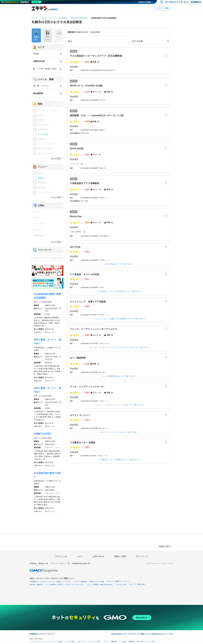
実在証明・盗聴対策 (36, 585)
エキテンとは (61, 556)
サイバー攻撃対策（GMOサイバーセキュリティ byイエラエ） (65, 585)
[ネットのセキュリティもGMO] (22, 2)
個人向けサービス (142, 642)
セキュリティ (81, 642)
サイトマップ (142, 556)
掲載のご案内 (120, 556)
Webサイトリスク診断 (97, 582)
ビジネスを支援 (70, 642)
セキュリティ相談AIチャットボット (118, 581)
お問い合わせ (99, 556)
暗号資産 (131, 642)
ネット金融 (123, 642)
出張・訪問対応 (76, 232)
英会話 (41, 178)
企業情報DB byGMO (81, 564)
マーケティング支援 (94, 642)
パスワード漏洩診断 (80, 582)
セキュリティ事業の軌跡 (137, 584)
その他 (152, 642)
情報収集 (114, 642)
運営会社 (43, 564)
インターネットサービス (37, 642)
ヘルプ (80, 556)
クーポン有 (75, 164)
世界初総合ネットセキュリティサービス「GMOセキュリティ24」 (50, 582)
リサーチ (105, 642)
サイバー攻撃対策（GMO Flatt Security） (100, 585)
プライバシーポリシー (60, 564)
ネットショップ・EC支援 (55, 642)
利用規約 (33, 563)
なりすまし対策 (121, 585)
